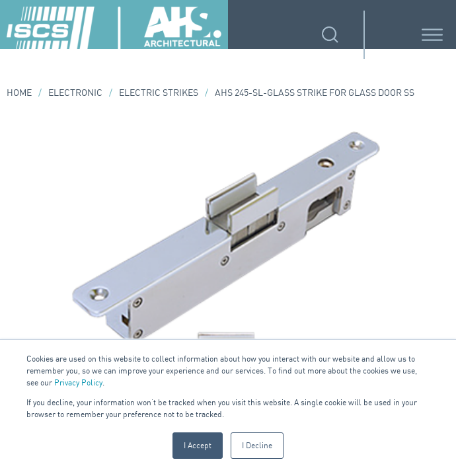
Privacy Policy (78, 382)
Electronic (75, 92)
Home (19, 92)
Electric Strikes (159, 92)
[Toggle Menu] (432, 35)
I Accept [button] (198, 445)
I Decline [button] (257, 445)
